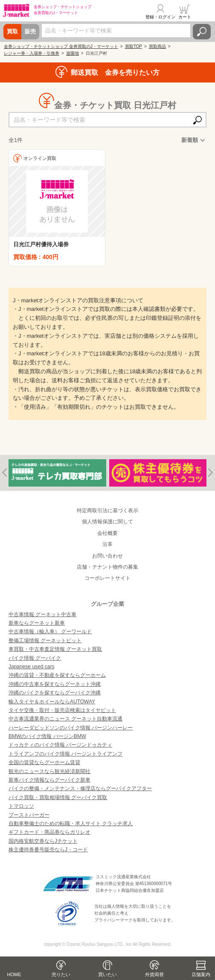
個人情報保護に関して (107, 522)
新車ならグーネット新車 (37, 623)
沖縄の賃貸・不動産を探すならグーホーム (57, 675)
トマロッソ (21, 806)
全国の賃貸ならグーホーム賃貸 (44, 762)
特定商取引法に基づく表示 (107, 511)
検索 (202, 32)
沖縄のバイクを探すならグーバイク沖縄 (55, 693)
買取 (12, 31)
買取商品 (157, 46)
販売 (30, 31)
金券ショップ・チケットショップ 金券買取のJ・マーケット (61, 46)
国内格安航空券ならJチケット (43, 841)
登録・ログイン (160, 17)
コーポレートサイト (107, 578)
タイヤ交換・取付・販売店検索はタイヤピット (62, 710)
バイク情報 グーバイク (35, 658)
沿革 (107, 544)
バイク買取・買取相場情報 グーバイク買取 (58, 797)
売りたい (61, 974)
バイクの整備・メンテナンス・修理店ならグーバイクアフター (80, 788)
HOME (14, 974)
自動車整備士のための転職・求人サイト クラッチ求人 (71, 824)
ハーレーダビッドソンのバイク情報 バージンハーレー (71, 728)
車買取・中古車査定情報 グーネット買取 (55, 649)
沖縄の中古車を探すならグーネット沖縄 (55, 684)
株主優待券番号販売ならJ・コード (48, 850)
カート (185, 17)
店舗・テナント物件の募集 (107, 567)
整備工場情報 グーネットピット (45, 641)
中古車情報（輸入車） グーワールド (50, 632)
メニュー (203, 12)
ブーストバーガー (29, 815)
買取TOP (134, 46)
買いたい (107, 974)
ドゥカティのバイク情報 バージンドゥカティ (60, 745)
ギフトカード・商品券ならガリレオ (49, 832)
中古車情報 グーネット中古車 (42, 614)
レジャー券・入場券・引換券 (32, 53)
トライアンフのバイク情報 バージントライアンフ (65, 754)
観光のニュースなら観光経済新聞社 (49, 771)
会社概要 (107, 533)
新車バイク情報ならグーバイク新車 (49, 780)
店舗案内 (201, 974)
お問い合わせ (107, 556)
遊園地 (73, 53)
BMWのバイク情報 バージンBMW (47, 736)
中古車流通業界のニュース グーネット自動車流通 (65, 719)
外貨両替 (154, 974)
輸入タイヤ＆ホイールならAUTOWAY (52, 702)
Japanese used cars (31, 667)
